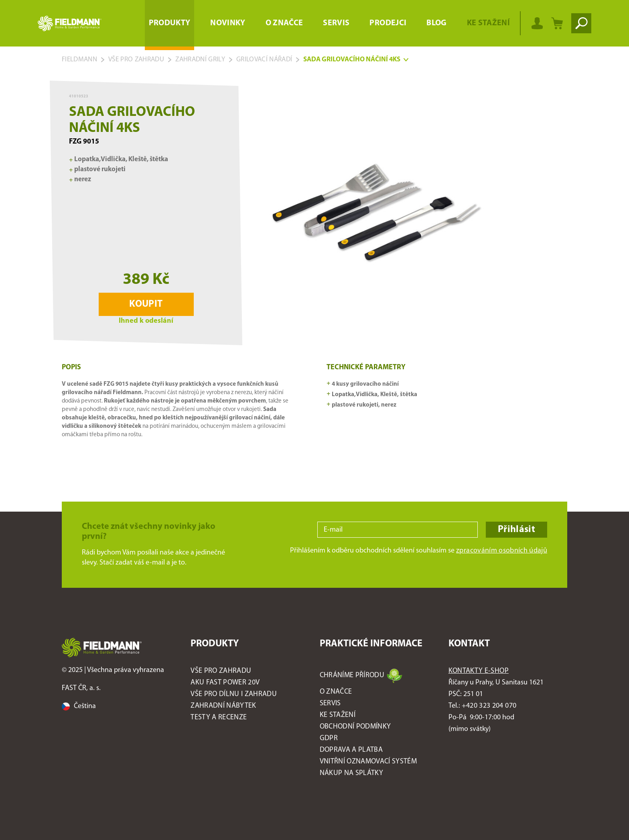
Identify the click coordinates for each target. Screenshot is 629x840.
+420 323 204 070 (489, 706)
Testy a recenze (219, 718)
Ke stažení (488, 23)
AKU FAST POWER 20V (225, 683)
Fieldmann (79, 60)
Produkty (170, 23)
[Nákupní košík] (557, 23)
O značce (284, 23)
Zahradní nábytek (223, 706)
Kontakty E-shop (479, 671)
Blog (436, 23)
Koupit (146, 304)
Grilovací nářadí (264, 60)
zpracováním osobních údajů (502, 551)
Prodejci (388, 23)
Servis (336, 23)
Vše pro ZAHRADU (221, 671)
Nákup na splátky (351, 773)
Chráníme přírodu (352, 675)
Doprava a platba (351, 750)
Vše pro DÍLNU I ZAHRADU (234, 694)
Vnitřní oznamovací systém (368, 762)
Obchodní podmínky (355, 727)
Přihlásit (516, 530)
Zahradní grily (200, 60)
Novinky (228, 23)
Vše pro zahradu (136, 60)
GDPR (329, 738)
